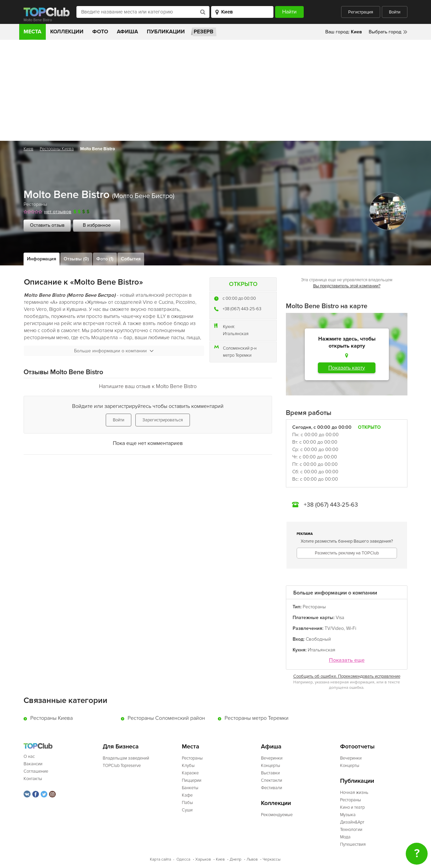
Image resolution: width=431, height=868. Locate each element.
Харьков (203, 859)
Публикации (166, 32)
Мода (345, 837)
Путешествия (353, 844)
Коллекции (67, 32)
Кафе (187, 795)
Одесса (183, 859)
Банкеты (190, 788)
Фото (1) (105, 259)
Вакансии (33, 764)
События (131, 259)
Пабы (187, 803)
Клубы (188, 766)
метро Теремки (237, 355)
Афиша (127, 32)
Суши (187, 810)
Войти (395, 12)
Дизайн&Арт (352, 822)
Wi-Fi (351, 628)
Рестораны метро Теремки (257, 718)
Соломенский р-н (240, 348)
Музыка (348, 815)
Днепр (236, 859)
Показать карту (347, 368)
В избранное (97, 225)
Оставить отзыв (47, 225)
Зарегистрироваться (163, 420)
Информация (42, 259)
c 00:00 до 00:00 (239, 298)
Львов (252, 859)
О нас (29, 757)
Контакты (33, 779)
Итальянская (236, 334)
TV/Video (334, 628)
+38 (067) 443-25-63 (242, 309)
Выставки (270, 773)
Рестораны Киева (57, 149)
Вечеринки (272, 758)
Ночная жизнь (354, 793)
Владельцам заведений (126, 758)
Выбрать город (385, 32)
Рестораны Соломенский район (166, 718)
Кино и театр (352, 807)
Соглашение (36, 771)
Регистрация (361, 12)
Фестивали (272, 788)
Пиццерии (192, 780)
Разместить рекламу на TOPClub (347, 553)
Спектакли (272, 780)
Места (32, 32)
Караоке (190, 773)
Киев (28, 149)
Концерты (271, 766)
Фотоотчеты (357, 747)
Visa (340, 618)
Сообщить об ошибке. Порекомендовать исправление (347, 676)
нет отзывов (58, 212)
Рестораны (35, 204)
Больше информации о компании (114, 351)
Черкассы (272, 859)
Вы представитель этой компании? (347, 286)
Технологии (351, 830)
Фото (100, 32)
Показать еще (347, 660)
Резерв (204, 32)
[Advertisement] (215, 90)
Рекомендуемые (277, 815)
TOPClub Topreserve (122, 766)
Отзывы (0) (76, 259)
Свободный (318, 639)
